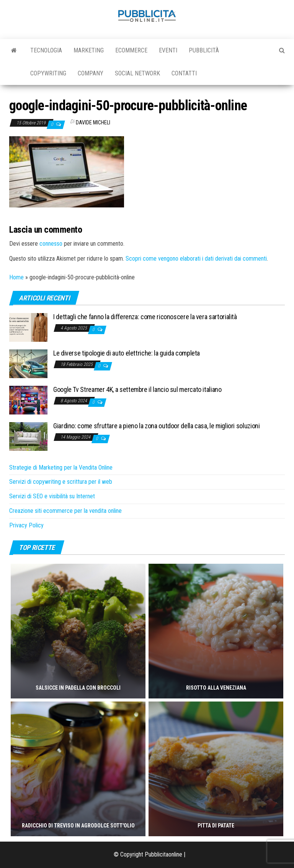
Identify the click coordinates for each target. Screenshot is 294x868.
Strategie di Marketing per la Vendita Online (61, 467)
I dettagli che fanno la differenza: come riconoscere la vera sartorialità (145, 317)
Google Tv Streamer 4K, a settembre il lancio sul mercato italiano (137, 389)
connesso (51, 244)
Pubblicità (204, 50)
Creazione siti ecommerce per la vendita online (65, 511)
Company (91, 73)
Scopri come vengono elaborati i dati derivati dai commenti (196, 259)
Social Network (137, 73)
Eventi (168, 50)
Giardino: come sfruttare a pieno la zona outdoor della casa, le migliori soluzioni (156, 426)
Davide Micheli (93, 122)
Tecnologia (46, 50)
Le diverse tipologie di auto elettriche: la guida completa (127, 353)
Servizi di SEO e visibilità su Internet (52, 496)
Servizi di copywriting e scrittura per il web (61, 482)
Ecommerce (131, 50)
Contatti (184, 73)
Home (16, 277)
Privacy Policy (26, 525)
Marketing (89, 50)
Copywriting (48, 73)
